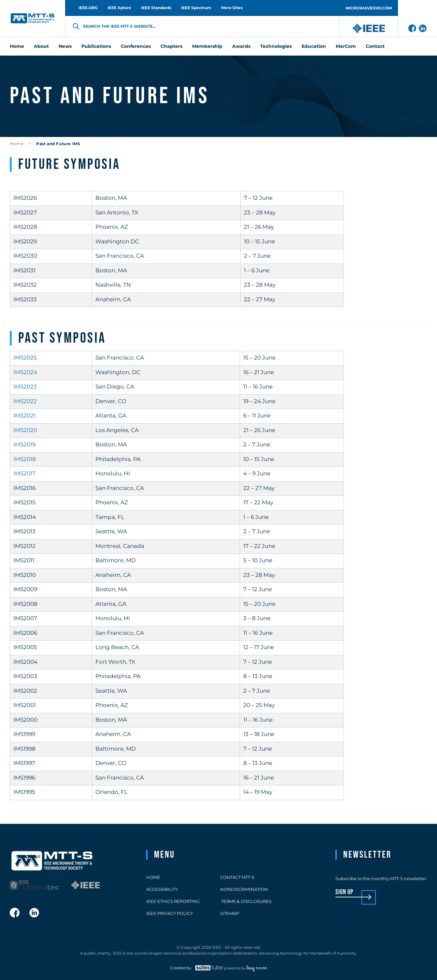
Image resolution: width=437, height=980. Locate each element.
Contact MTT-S (237, 877)
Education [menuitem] (314, 46)
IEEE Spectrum (196, 8)
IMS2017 (24, 473)
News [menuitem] (65, 46)
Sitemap (230, 913)
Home (17, 144)
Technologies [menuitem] (276, 46)
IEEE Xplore (119, 8)
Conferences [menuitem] (136, 46)
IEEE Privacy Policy (169, 913)
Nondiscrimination (244, 889)
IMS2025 (25, 358)
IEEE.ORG (88, 8)
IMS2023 (25, 387)
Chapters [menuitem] (171, 46)
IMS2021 (24, 415)
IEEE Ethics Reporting (173, 901)
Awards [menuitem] (241, 46)
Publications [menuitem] (96, 46)
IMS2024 (25, 372)
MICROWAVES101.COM (369, 8)
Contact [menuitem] (375, 46)
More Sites (232, 8)
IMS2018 (25, 459)
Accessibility (162, 889)
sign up (344, 892)
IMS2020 (25, 430)
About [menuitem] (41, 46)
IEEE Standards (156, 8)
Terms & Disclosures (246, 901)
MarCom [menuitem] (346, 46)
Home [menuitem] (17, 46)
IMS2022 (25, 401)
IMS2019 (24, 444)
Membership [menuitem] (207, 46)
